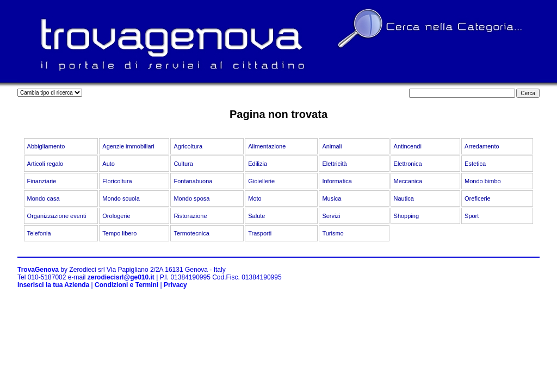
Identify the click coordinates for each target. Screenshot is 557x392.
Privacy (175, 285)
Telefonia (39, 233)
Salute (256, 216)
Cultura (183, 164)
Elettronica (408, 164)
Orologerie (116, 216)
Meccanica (408, 181)
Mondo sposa (191, 198)
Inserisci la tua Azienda (53, 285)
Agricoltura (188, 146)
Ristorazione (190, 216)
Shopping (407, 216)
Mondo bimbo (483, 181)
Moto (255, 198)
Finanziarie (42, 181)
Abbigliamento (46, 146)
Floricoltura (117, 181)
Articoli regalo (45, 164)
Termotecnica (191, 233)
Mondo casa (44, 198)
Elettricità (334, 164)
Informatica (337, 181)
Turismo (333, 233)
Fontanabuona (193, 181)
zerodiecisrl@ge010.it (121, 277)
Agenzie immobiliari (128, 146)
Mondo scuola (121, 198)
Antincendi (408, 146)
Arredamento (482, 146)
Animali (332, 146)
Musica (332, 198)
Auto (109, 164)
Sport (472, 216)
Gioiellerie (261, 181)
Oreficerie (478, 198)
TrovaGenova (38, 270)
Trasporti (260, 233)
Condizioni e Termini (126, 285)
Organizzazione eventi (57, 216)
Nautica (404, 198)
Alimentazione (267, 146)
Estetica (475, 164)
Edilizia (258, 164)
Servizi (331, 216)
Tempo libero (119, 233)
